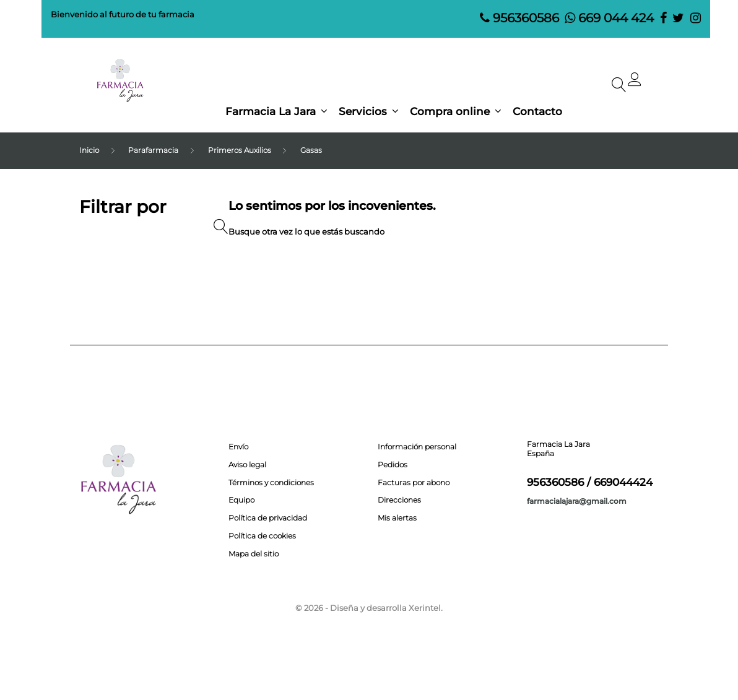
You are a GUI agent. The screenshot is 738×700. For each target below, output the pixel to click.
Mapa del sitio (254, 554)
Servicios (363, 112)
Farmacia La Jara (271, 112)
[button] (635, 82)
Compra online (450, 112)
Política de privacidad (268, 518)
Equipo (241, 500)
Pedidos (393, 465)
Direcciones (399, 500)
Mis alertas (397, 518)
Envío (238, 447)
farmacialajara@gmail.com (577, 501)
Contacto (537, 112)
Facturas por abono (414, 483)
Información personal (417, 447)
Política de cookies (262, 536)
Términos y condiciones (271, 483)
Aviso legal (247, 465)
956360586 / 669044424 (590, 482)
